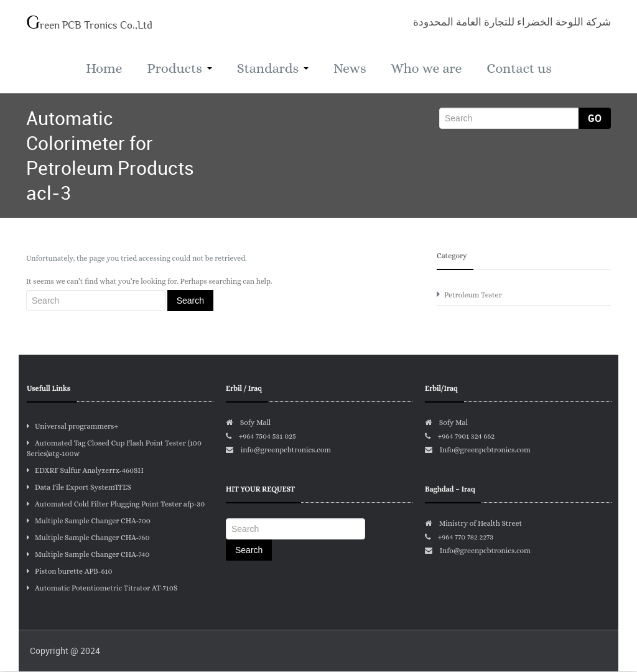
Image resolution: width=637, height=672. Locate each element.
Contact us (522, 69)
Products (178, 69)
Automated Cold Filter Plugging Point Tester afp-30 (116, 505)
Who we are (427, 69)
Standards (272, 69)
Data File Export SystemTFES (79, 488)
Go (595, 119)
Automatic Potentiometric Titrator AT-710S (102, 589)
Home (102, 69)
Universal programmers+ (72, 427)
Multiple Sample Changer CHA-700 (89, 521)
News (351, 69)
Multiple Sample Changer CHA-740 (88, 555)
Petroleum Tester (473, 296)
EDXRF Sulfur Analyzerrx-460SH (85, 471)
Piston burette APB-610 (70, 572)
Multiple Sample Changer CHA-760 (88, 538)
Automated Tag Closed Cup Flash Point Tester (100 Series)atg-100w (114, 449)
